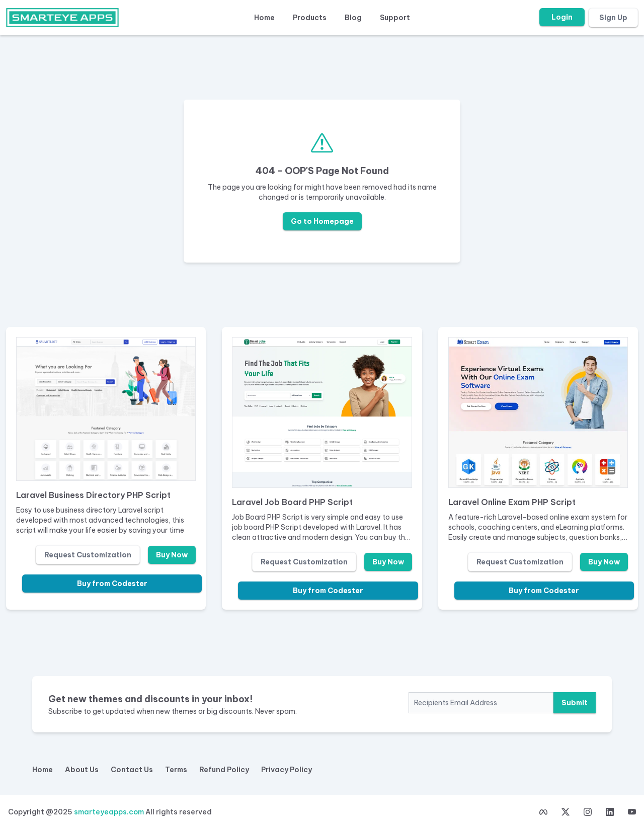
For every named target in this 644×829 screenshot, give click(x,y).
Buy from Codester (112, 584)
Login (562, 17)
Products (310, 18)
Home (264, 18)
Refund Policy (224, 770)
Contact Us (132, 770)
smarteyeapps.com (109, 812)
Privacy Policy (287, 770)
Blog (353, 18)
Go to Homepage (322, 221)
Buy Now (172, 555)
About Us (82, 770)
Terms (176, 770)
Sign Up (613, 18)
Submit (575, 703)
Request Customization (88, 555)
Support (395, 18)
